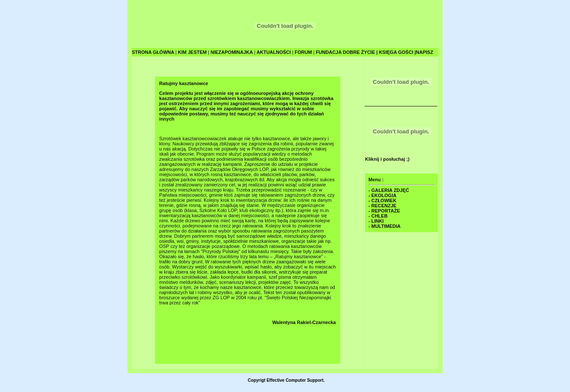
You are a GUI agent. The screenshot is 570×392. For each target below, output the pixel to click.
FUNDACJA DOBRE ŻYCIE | (346, 52)
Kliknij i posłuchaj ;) (387, 159)
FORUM (304, 52)
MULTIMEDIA (386, 226)
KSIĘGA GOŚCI (396, 52)
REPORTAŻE (386, 211)
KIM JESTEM (193, 52)
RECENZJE (384, 206)
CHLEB (380, 216)
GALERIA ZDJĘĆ (390, 190)
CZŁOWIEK (384, 200)
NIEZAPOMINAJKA (232, 52)
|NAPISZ (424, 52)
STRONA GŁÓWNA (154, 52)
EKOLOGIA (384, 195)
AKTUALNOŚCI (275, 52)
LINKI (378, 221)
